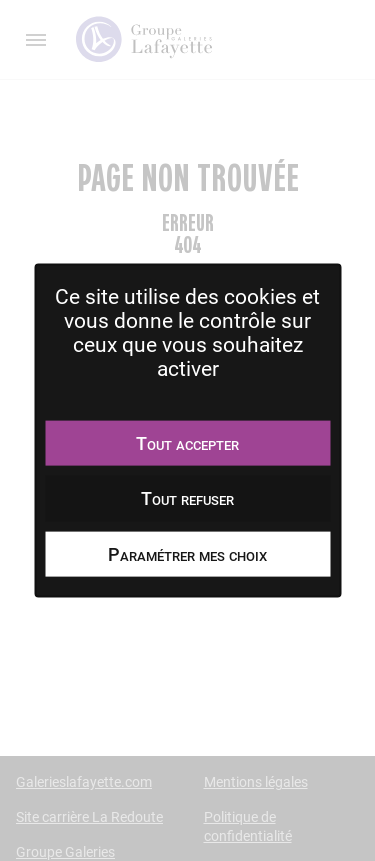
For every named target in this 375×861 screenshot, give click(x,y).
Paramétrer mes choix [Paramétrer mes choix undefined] (187, 553)
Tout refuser (187, 498)
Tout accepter (187, 442)
